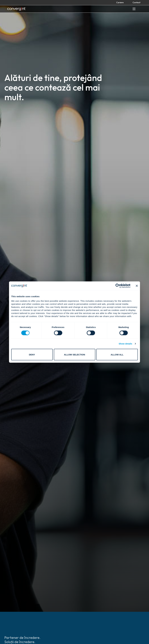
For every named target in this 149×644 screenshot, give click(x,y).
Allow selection (75, 354)
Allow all (117, 354)
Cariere (120, 2)
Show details (126, 344)
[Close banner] (137, 286)
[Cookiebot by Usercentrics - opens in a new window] (118, 286)
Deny (32, 354)
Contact (136, 2)
